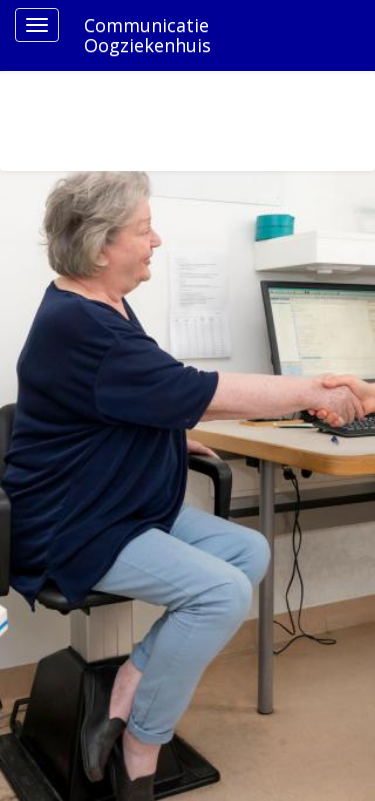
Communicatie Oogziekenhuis (147, 35)
